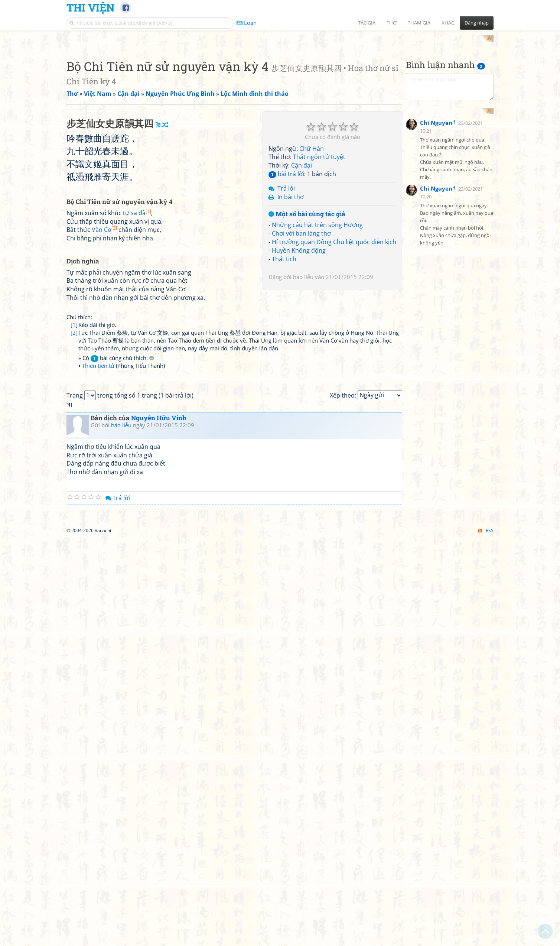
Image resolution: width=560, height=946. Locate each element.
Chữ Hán (312, 246)
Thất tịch (284, 356)
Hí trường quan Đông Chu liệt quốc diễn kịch (334, 339)
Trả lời (286, 285)
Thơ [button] (392, 23)
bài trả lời (286, 271)
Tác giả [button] (367, 23)
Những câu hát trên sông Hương (317, 322)
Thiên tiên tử (98, 567)
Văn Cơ (104, 431)
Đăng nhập (477, 23)
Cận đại (302, 263)
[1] (74, 526)
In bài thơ (291, 294)
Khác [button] (448, 23)
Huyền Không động (299, 347)
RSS (486, 939)
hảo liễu (303, 374)
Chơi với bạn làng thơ (301, 331)
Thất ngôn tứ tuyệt (319, 254)
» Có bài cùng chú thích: (116, 559)
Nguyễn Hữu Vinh (159, 723)
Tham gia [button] (419, 23)
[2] (74, 534)
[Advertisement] (280, 87)
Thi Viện (90, 7)
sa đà (141, 414)
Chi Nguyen (436, 286)
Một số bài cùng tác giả (307, 311)
